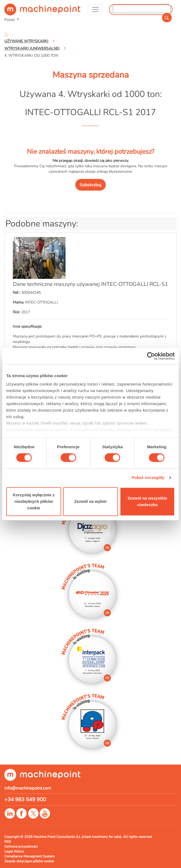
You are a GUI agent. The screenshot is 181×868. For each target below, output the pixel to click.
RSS (8, 842)
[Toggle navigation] (95, 10)
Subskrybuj (90, 185)
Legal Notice (14, 851)
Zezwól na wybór (90, 501)
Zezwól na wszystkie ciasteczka (147, 501)
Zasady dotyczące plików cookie (29, 861)
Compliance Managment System (29, 856)
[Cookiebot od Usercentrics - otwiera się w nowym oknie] (151, 356)
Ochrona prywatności (21, 847)
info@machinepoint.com (28, 788)
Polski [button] (10, 20)
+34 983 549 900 (25, 800)
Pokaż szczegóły (148, 478)
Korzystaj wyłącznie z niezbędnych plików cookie (34, 501)
